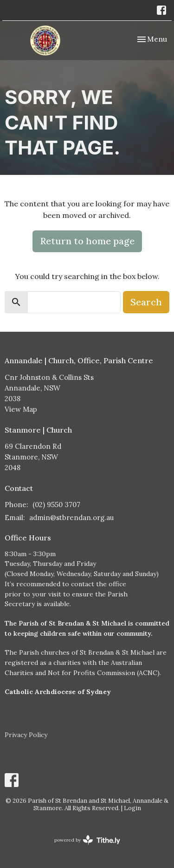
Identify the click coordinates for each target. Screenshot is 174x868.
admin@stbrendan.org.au (71, 518)
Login (132, 808)
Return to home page (87, 241)
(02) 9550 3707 (56, 505)
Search (146, 302)
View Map (21, 409)
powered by (87, 840)
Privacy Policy (26, 735)
